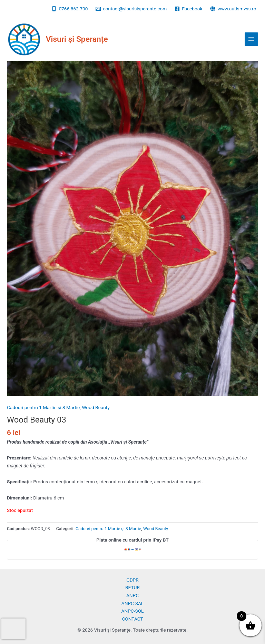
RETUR (132, 587)
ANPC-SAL (132, 603)
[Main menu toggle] (251, 39)
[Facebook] (189, 9)
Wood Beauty (96, 407)
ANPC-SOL (133, 611)
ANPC (132, 595)
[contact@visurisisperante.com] (131, 9)
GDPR (132, 580)
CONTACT (132, 619)
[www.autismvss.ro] (233, 9)
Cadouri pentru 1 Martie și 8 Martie (43, 407)
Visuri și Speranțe (77, 39)
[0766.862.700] (70, 9)
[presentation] (13, 629)
